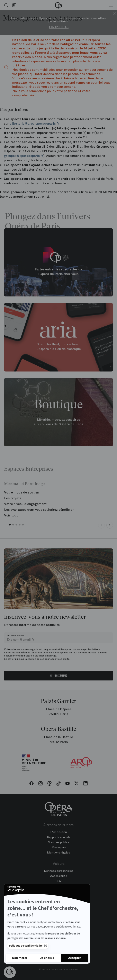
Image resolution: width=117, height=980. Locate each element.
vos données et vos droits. (55, 659)
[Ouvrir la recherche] (5, 5)
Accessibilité (59, 876)
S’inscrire (59, 676)
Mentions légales (59, 852)
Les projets (13, 498)
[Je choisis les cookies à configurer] (47, 958)
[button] (10, 972)
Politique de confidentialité (28, 946)
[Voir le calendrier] (15, 5)
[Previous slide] (101, 525)
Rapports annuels (59, 837)
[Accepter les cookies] (75, 958)
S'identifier (59, 27)
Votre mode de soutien (22, 492)
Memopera (59, 847)
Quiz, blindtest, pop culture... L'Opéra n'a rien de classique (59, 347)
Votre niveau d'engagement (25, 504)
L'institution (59, 832)
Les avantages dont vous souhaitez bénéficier (39, 510)
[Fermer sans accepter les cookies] (19, 958)
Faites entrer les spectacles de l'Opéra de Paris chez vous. (59, 272)
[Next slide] (110, 525)
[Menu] (111, 5)
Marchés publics (59, 842)
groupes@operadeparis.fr (24, 156)
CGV (59, 881)
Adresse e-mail (15, 636)
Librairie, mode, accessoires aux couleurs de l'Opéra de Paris (59, 422)
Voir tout (11, 515)
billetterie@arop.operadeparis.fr (34, 124)
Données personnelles (59, 871)
